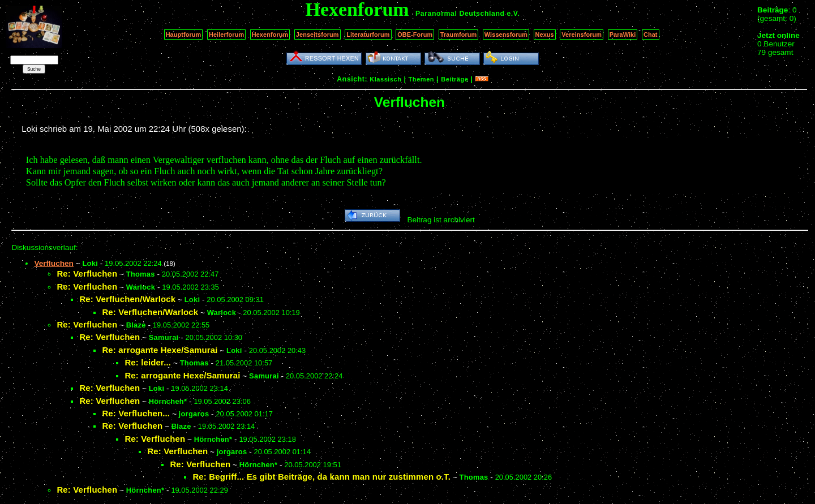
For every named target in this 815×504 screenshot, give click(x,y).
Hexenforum (270, 35)
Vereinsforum (582, 35)
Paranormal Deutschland (460, 14)
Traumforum (459, 35)
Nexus (545, 35)
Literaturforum (368, 35)
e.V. (513, 14)
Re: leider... (148, 362)
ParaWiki (623, 35)
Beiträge (454, 79)
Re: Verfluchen (87, 273)
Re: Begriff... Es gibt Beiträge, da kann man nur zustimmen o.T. (321, 477)
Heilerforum (226, 35)
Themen (421, 79)
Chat (651, 35)
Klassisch (385, 79)
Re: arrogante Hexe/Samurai (160, 350)
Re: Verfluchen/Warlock (127, 299)
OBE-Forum (415, 35)
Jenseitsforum (318, 35)
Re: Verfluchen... (136, 413)
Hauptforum (184, 35)
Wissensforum (506, 35)
